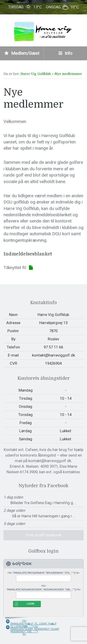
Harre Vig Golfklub (36, 74)
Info (65, 53)
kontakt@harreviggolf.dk (53, 355)
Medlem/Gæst (22, 53)
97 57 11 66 (53, 347)
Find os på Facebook (43, 535)
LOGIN (31, 604)
